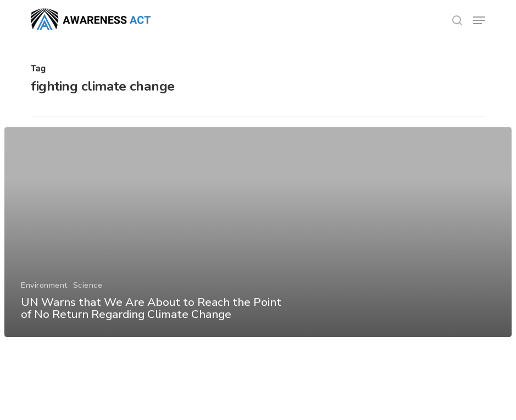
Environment (44, 291)
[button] (479, 20)
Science (87, 291)
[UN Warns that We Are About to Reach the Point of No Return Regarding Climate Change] (258, 238)
